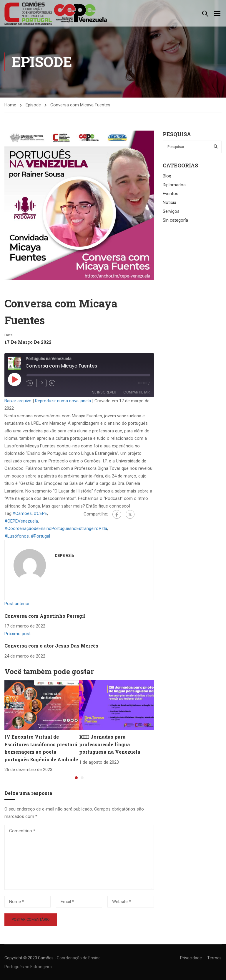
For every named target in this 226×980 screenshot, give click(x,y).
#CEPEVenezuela (21, 522)
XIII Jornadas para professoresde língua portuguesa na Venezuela (110, 745)
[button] (76, 779)
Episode (33, 106)
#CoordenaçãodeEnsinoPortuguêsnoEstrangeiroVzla (56, 529)
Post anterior (17, 605)
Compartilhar (137, 393)
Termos (214, 958)
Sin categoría (175, 221)
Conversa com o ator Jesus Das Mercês (51, 647)
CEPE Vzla (64, 556)
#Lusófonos (17, 537)
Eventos (171, 195)
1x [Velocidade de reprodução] (41, 384)
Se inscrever (104, 393)
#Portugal (40, 537)
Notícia (169, 203)
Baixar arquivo (18, 401)
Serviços (171, 212)
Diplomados (174, 186)
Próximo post (18, 634)
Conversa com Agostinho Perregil (45, 616)
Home (10, 106)
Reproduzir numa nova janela (63, 401)
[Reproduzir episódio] (14, 380)
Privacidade (191, 958)
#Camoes (22, 514)
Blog (167, 177)
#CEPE (40, 514)
